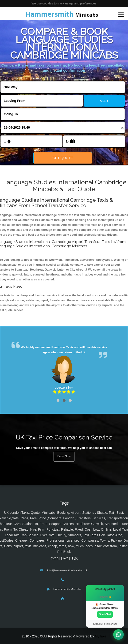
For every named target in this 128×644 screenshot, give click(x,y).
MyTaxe (101, 636)
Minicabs (62, 14)
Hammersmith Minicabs (67, 589)
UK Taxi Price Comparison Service (64, 437)
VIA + (104, 101)
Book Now (64, 456)
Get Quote (63, 158)
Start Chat (105, 614)
